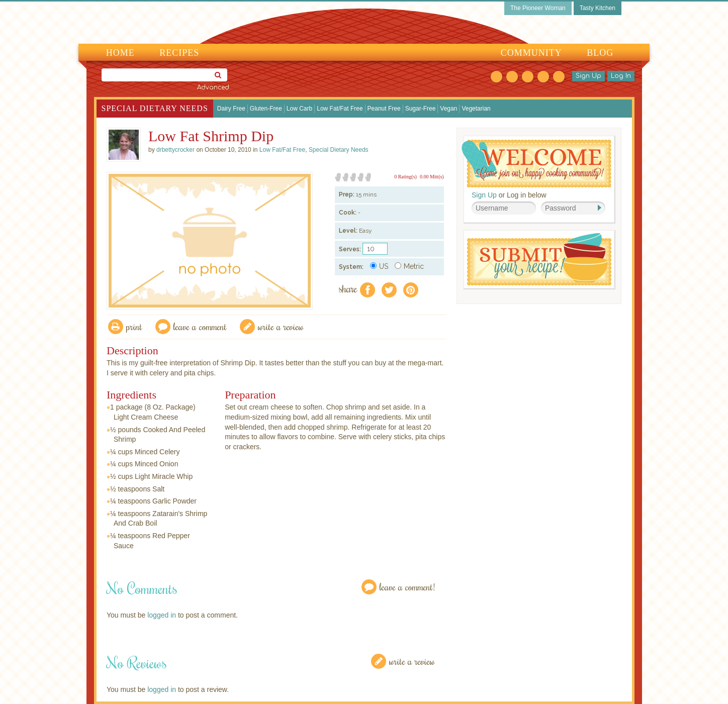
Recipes (179, 53)
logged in (162, 615)
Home (120, 53)
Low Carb (299, 109)
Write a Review (412, 661)
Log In (621, 76)
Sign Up (588, 76)
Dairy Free (231, 109)
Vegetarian (476, 109)
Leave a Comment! (407, 587)
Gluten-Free (266, 109)
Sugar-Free (421, 109)
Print (134, 326)
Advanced (213, 87)
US (379, 266)
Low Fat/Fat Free (340, 109)
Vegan (448, 109)
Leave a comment (200, 326)
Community (531, 53)
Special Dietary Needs (155, 108)
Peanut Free (384, 109)
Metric (409, 266)
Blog (600, 53)
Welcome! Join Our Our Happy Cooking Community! (536, 164)
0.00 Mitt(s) (432, 177)
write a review (281, 326)
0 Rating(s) (405, 177)
